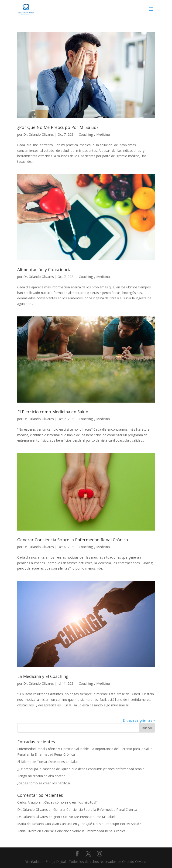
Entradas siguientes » (139, 720)
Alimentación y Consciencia (44, 269)
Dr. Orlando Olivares (39, 134)
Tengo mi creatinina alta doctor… (42, 776)
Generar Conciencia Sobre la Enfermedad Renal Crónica (73, 540)
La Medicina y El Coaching (43, 676)
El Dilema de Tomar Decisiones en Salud (48, 762)
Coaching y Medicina (94, 134)
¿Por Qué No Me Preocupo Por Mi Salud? (58, 127)
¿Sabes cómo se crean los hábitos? (44, 783)
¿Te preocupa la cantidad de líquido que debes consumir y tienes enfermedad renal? (81, 769)
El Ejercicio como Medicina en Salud (53, 412)
